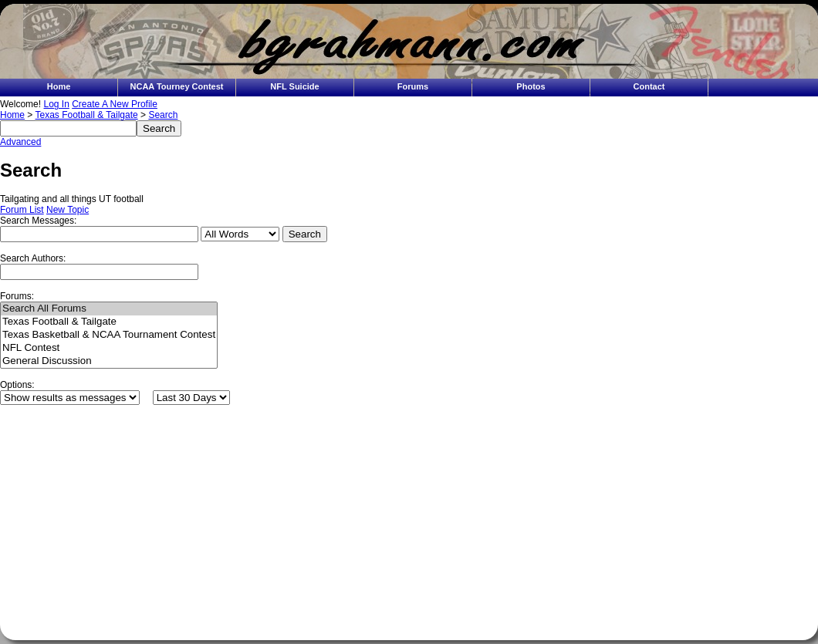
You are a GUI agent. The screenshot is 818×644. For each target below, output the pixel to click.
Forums (413, 86)
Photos (531, 86)
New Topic (68, 210)
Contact (649, 86)
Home (59, 86)
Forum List (22, 210)
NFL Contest (109, 348)
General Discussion (109, 361)
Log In (56, 104)
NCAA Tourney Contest (177, 86)
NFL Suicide (294, 86)
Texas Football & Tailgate (86, 115)
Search (163, 115)
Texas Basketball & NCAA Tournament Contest (109, 335)
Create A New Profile (115, 104)
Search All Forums (109, 309)
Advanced (20, 142)
